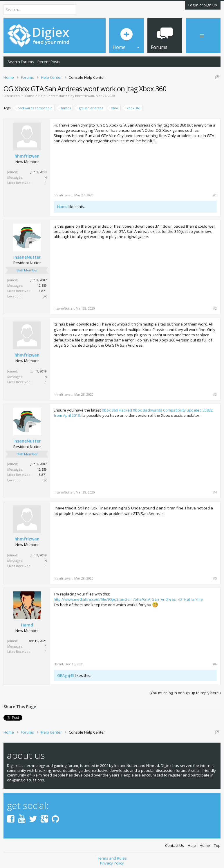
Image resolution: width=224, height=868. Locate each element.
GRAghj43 (66, 675)
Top (217, 846)
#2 (215, 308)
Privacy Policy (112, 863)
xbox (114, 108)
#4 (215, 492)
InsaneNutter (27, 257)
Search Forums (21, 62)
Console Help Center (41, 96)
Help (192, 846)
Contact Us (175, 846)
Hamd (62, 207)
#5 (215, 578)
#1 (215, 195)
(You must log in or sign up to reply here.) (185, 693)
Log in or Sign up (203, 5)
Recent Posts (49, 62)
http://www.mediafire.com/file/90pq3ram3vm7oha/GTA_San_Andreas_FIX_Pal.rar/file (128, 599)
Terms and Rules (112, 858)
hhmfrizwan (85, 96)
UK (45, 296)
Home (205, 846)
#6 (215, 664)
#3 (215, 394)
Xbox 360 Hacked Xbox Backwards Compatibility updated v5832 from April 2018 (133, 413)
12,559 (42, 285)
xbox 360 (133, 108)
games (65, 108)
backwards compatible (34, 108)
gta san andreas (90, 108)
